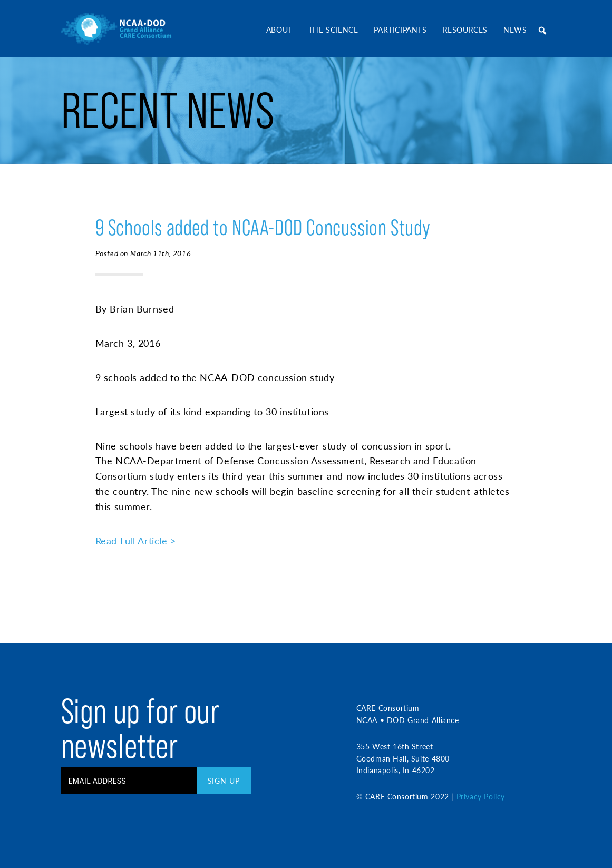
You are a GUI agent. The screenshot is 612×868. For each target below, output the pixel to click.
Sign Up (224, 781)
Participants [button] (400, 30)
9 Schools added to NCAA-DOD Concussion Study (263, 227)
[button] (543, 31)
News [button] (515, 30)
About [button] (279, 30)
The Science (333, 30)
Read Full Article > (136, 540)
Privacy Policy (481, 796)
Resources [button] (465, 30)
